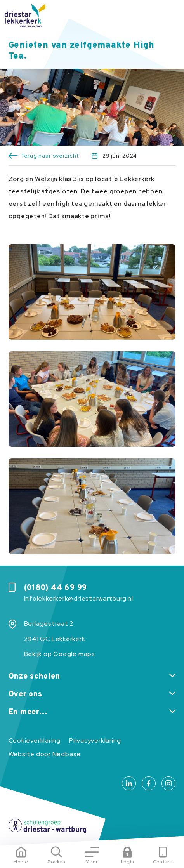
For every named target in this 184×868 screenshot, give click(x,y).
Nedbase (67, 754)
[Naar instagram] (168, 783)
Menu (92, 862)
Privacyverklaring (95, 740)
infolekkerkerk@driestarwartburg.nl (79, 598)
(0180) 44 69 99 (56, 588)
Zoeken (56, 862)
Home (21, 862)
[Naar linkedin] (129, 783)
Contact (163, 862)
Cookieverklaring (35, 740)
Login (128, 862)
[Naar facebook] (149, 783)
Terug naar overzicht (50, 156)
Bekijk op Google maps (60, 654)
